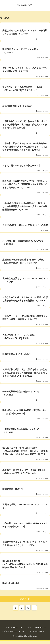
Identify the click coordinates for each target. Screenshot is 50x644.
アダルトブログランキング (13, 631)
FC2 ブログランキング (37, 628)
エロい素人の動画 (37, 631)
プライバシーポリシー (13, 628)
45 (28, 608)
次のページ (25, 599)
